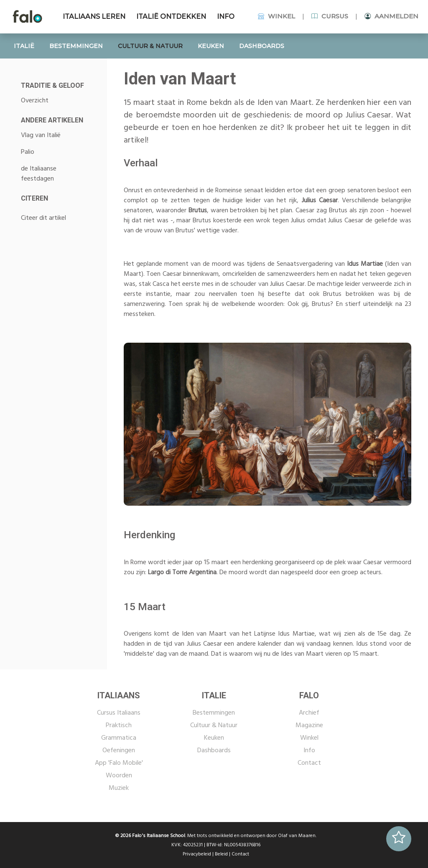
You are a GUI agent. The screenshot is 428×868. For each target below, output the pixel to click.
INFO (226, 17)
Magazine (309, 725)
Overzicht (35, 101)
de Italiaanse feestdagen (39, 174)
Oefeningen (119, 751)
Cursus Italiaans (119, 713)
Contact (309, 763)
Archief (309, 713)
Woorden (119, 776)
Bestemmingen (214, 713)
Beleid (221, 854)
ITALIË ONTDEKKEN (171, 17)
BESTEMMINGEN (76, 46)
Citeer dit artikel (43, 218)
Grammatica (119, 738)
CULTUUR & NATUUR (150, 46)
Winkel (309, 738)
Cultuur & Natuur (214, 725)
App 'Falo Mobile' (119, 763)
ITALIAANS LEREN (94, 17)
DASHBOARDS (262, 46)
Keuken (214, 738)
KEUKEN (211, 46)
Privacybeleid (197, 854)
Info (309, 751)
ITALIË (24, 46)
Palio (28, 152)
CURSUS (330, 16)
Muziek (119, 788)
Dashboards (214, 751)
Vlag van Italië (41, 135)
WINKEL (276, 16)
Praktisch (119, 725)
